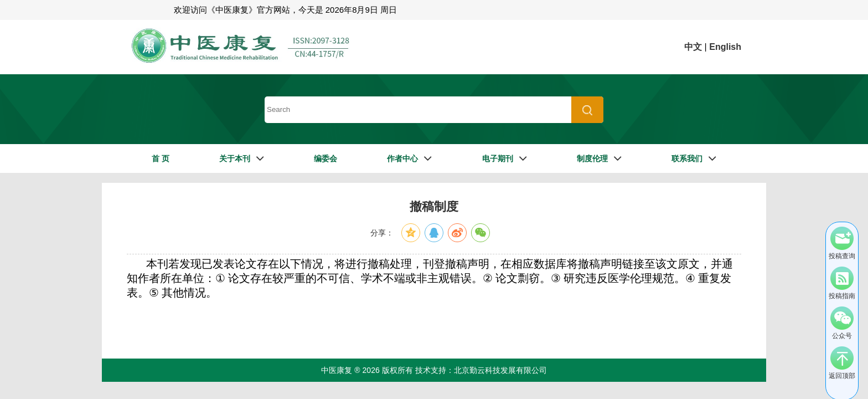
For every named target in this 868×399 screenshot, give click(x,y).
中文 (693, 47)
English (725, 47)
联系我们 (687, 158)
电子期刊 (498, 158)
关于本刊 (235, 158)
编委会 (325, 158)
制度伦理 (592, 158)
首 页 (161, 158)
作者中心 (402, 158)
